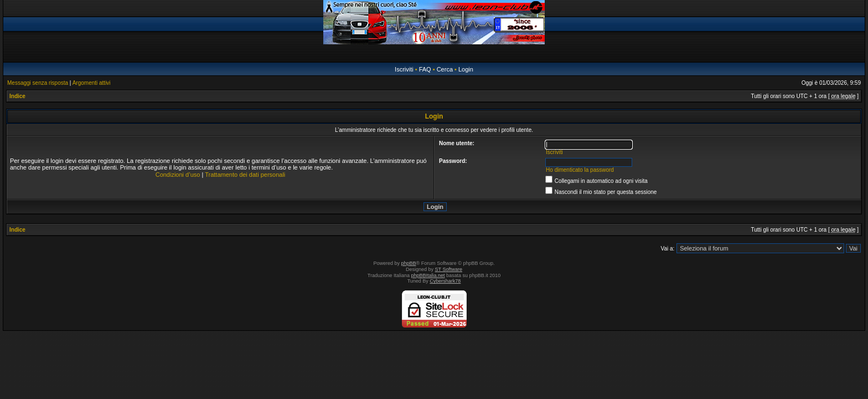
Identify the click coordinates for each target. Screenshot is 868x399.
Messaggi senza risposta (38, 83)
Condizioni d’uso (178, 175)
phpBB (409, 263)
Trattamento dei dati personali (245, 175)
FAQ (425, 69)
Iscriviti (404, 69)
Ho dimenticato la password (580, 170)
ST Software (449, 269)
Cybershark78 (445, 281)
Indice (17, 96)
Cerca (445, 69)
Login (466, 69)
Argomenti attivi (92, 83)
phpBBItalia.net (428, 275)
